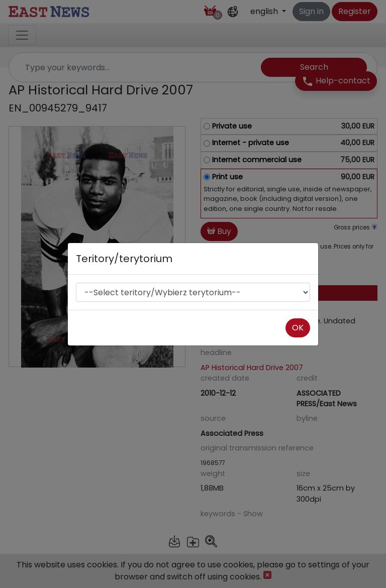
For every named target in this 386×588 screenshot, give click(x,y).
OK (298, 328)
